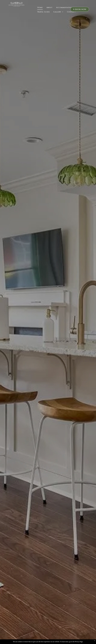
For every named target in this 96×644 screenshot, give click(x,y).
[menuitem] (40, 7)
